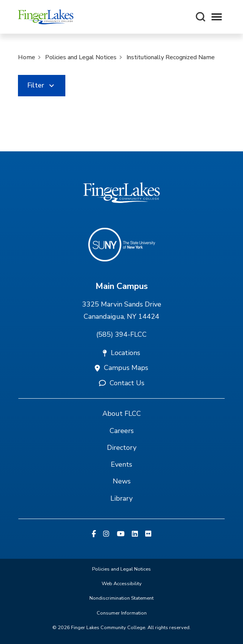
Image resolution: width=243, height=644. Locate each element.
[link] (42, 86)
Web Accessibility (122, 584)
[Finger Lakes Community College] (46, 17)
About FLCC (122, 414)
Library (122, 498)
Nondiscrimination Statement (122, 598)
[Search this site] (201, 17)
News (122, 481)
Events (122, 464)
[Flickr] (148, 534)
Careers (122, 431)
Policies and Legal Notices (81, 57)
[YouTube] (121, 534)
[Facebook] (94, 534)
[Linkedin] (135, 534)
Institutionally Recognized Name (171, 57)
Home (27, 57)
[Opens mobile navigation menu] (217, 17)
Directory (122, 448)
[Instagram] (106, 534)
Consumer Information (122, 613)
